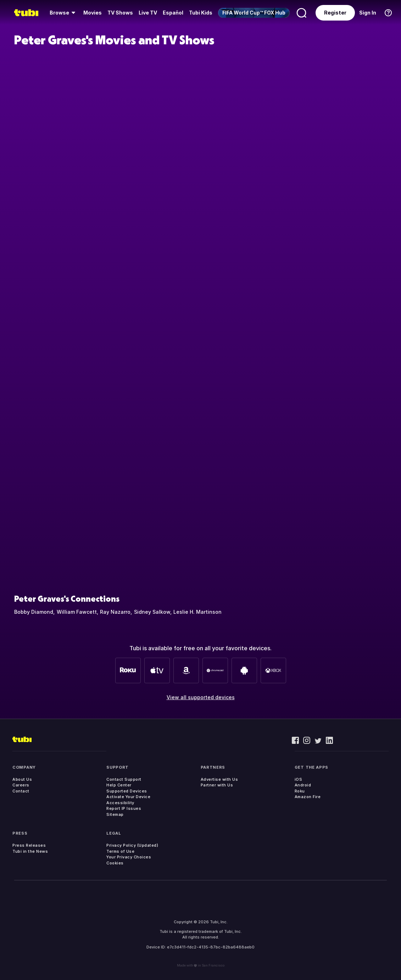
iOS (299, 779)
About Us (22, 779)
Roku (300, 791)
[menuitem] (64, 13)
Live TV (148, 13)
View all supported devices (201, 697)
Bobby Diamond (34, 612)
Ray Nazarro (115, 612)
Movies (93, 13)
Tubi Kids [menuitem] (201, 13)
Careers (21, 785)
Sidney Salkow (152, 612)
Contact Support (124, 779)
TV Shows (120, 13)
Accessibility (120, 803)
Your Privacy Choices (129, 857)
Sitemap (115, 814)
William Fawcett (77, 612)
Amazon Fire (308, 797)
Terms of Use (120, 851)
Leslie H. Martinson (197, 612)
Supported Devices (127, 791)
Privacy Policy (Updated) (132, 845)
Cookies (115, 863)
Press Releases (29, 845)
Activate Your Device (128, 797)
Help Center (119, 785)
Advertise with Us (219, 779)
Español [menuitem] (173, 13)
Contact (21, 791)
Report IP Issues (124, 808)
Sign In (368, 13)
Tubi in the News (30, 851)
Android (303, 785)
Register (335, 13)
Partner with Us (217, 785)
